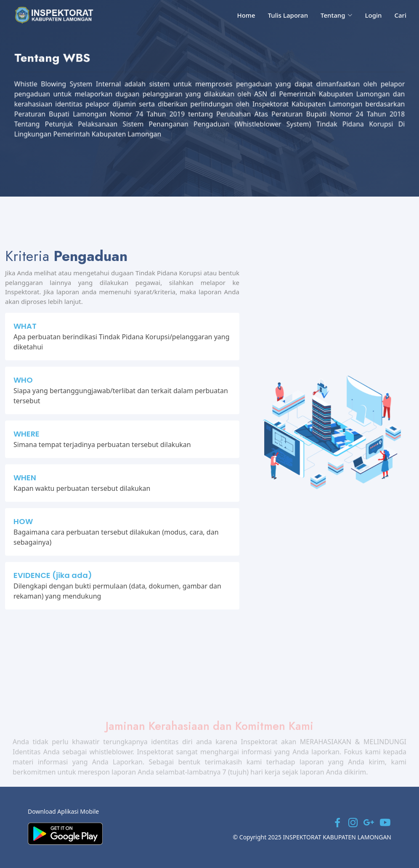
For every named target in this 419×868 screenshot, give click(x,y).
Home (246, 15)
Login (374, 15)
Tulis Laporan (288, 15)
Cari (400, 15)
